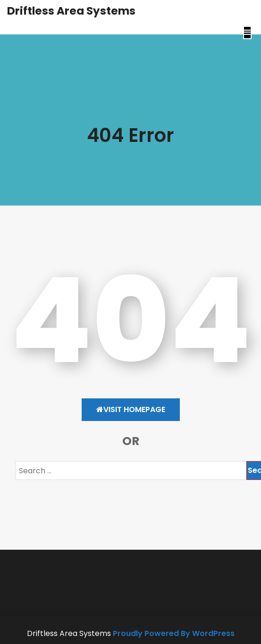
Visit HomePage (131, 409)
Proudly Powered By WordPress (174, 633)
